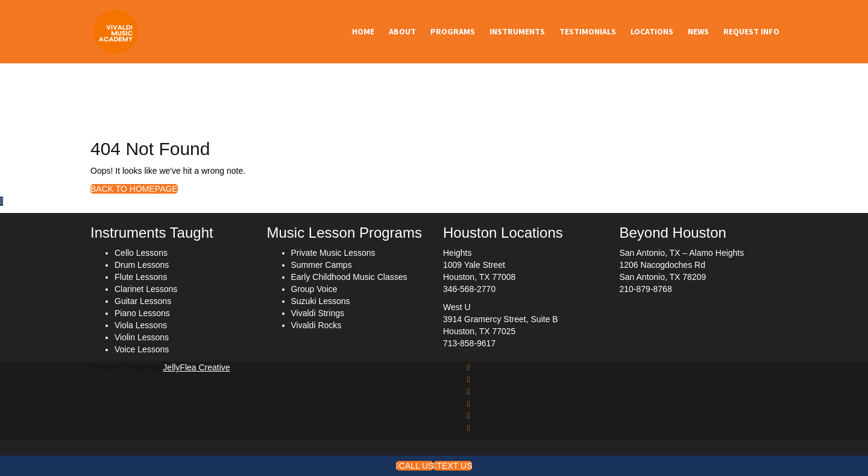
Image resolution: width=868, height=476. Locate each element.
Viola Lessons (141, 325)
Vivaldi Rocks (316, 325)
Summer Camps (322, 265)
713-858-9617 (469, 343)
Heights (457, 253)
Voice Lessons (142, 349)
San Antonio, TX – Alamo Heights (682, 253)
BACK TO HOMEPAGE (134, 189)
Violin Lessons (142, 337)
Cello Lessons (141, 253)
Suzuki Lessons (321, 301)
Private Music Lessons (333, 253)
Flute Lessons (141, 277)
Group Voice (314, 289)
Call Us (415, 466)
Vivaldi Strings (318, 313)
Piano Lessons (142, 313)
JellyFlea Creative (196, 367)
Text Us (453, 466)
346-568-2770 (469, 289)
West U (457, 307)
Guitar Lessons (143, 301)
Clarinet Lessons (146, 289)
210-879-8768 (646, 289)
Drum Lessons (142, 265)
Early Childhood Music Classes (349, 277)
